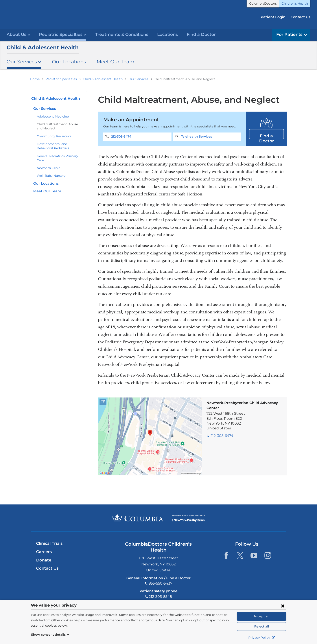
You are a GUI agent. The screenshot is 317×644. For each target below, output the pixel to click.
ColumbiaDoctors (263, 4)
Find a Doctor (201, 34)
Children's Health (295, 4)
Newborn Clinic (49, 168)
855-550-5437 (160, 583)
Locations (168, 34)
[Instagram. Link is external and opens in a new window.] (268, 555)
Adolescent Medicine (53, 116)
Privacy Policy (262, 638)
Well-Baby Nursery (51, 176)
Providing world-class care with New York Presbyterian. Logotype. (188, 520)
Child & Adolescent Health (43, 47)
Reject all (262, 626)
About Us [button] (18, 34)
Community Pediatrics (54, 136)
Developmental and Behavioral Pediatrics (53, 146)
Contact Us (300, 17)
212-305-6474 (121, 136)
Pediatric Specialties (61, 79)
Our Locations (69, 62)
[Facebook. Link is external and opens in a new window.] (226, 555)
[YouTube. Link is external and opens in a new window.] (254, 555)
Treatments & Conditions (122, 34)
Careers (44, 552)
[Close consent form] (283, 606)
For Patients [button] (291, 34)
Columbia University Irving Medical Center (138, 518)
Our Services (138, 79)
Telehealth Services (196, 136)
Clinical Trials (49, 543)
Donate (44, 560)
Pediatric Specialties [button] (63, 34)
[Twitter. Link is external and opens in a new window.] (240, 555)
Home (35, 79)
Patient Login (273, 17)
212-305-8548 (160, 596)
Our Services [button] (24, 62)
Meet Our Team (115, 62)
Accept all (262, 616)
